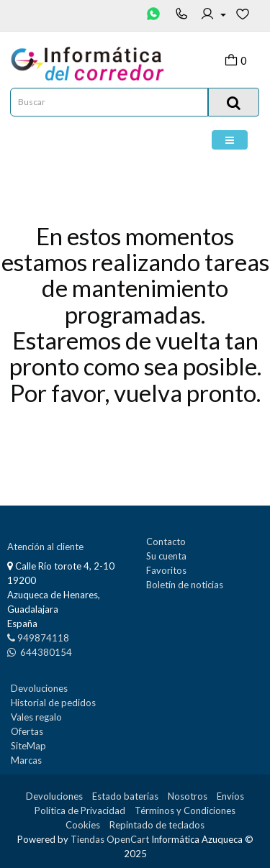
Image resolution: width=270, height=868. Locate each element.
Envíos (230, 796)
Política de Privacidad (80, 810)
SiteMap (28, 746)
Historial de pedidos (53, 703)
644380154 (45, 652)
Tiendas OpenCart (110, 839)
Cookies (83, 825)
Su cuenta (166, 556)
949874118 (43, 638)
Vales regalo (36, 717)
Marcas (26, 760)
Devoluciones (39, 688)
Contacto (166, 542)
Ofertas (27, 731)
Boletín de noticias (185, 585)
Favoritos (166, 570)
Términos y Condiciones (185, 810)
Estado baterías (125, 796)
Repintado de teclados (157, 825)
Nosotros (188, 796)
